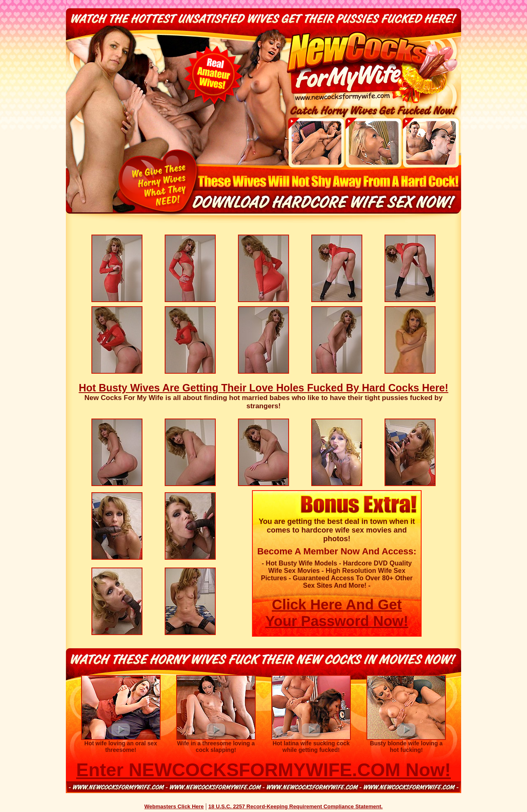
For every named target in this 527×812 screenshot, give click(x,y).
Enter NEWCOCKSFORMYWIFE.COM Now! (263, 770)
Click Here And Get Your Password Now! (337, 613)
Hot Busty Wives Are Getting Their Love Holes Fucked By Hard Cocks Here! (263, 388)
